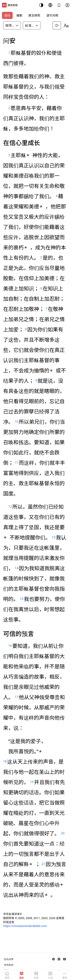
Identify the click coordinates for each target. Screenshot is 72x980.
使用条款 (9, 965)
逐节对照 (52, 15)
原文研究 (34, 15)
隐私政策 (9, 959)
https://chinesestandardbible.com (25, 926)
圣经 (7, 15)
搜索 (19, 15)
